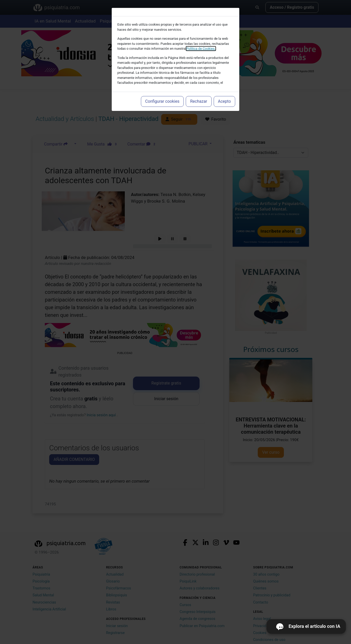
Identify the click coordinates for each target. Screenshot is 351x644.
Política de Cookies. (201, 49)
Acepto (224, 101)
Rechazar (199, 101)
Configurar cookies (162, 101)
